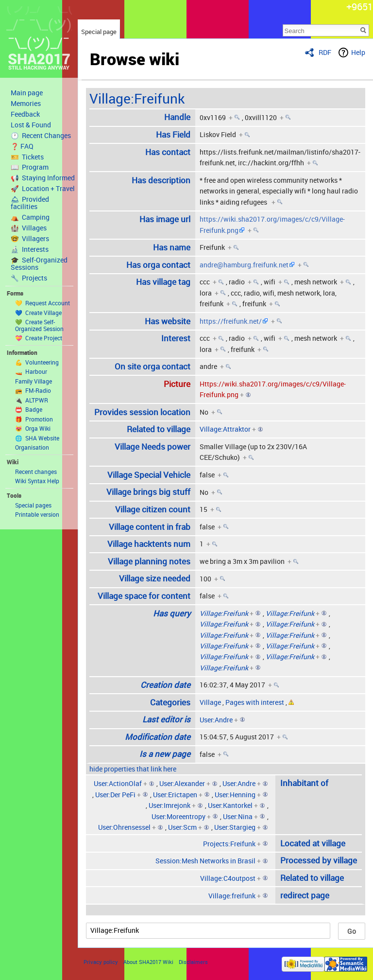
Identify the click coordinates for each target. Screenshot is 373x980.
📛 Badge (29, 409)
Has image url (165, 219)
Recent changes (36, 472)
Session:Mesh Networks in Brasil (205, 861)
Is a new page (165, 754)
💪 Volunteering (37, 362)
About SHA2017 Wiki (148, 962)
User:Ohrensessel (124, 827)
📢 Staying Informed (43, 178)
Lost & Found (31, 125)
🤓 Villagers (30, 239)
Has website (168, 321)
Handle (177, 117)
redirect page (305, 895)
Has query (172, 613)
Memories (26, 104)
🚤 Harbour (31, 371)
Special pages (33, 505)
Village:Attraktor (225, 429)
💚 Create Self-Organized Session (39, 325)
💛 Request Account (42, 303)
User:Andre (216, 720)
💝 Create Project (39, 338)
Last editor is (166, 719)
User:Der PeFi (115, 795)
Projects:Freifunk (229, 844)
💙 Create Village (38, 313)
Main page (27, 93)
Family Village (34, 381)
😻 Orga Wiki (33, 428)
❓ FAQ (22, 146)
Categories (170, 702)
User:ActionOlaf (118, 783)
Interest (176, 338)
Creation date (165, 685)
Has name (172, 247)
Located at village (313, 843)
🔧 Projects (29, 278)
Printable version (37, 514)
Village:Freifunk (137, 98)
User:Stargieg (235, 827)
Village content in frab (150, 527)
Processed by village (319, 860)
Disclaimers (193, 962)
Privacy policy (101, 962)
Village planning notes (149, 561)
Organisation (32, 447)
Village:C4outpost (228, 878)
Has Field (173, 134)
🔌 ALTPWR (32, 400)
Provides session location (142, 412)
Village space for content (144, 596)
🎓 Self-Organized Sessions (39, 264)
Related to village (159, 429)
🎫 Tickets (27, 157)
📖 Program (30, 167)
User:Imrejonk (170, 805)
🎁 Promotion (34, 419)
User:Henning (235, 795)
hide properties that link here (133, 769)
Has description (161, 180)
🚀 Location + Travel (43, 189)
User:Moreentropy (178, 816)
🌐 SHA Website (37, 438)
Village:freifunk (232, 896)
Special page (99, 32)
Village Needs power (153, 446)
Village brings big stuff (148, 492)
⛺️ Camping (30, 217)
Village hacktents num (149, 544)
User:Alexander (182, 783)
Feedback (25, 114)
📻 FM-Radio (33, 390)
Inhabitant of (304, 783)
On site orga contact (153, 366)
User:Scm (182, 827)
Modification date (158, 737)
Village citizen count (153, 509)
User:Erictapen (175, 795)
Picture (177, 384)
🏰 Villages (29, 228)
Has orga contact (158, 265)
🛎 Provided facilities (30, 203)
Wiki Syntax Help (37, 481)
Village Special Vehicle (149, 475)
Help (358, 52)
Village (210, 702)
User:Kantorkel (230, 805)
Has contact (168, 152)
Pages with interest (255, 702)
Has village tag (163, 282)
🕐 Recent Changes (41, 136)
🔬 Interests (30, 249)
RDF (325, 52)
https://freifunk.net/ (231, 321)
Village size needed (155, 578)
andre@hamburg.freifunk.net (244, 265)
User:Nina (238, 816)
